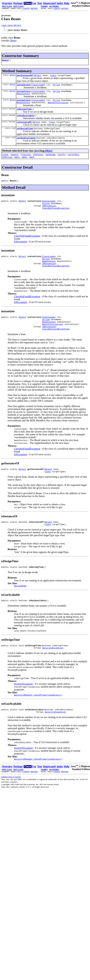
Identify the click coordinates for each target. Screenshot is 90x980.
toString (7, 165)
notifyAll (73, 162)
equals (15, 162)
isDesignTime (24, 114)
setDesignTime (25, 135)
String (56, 88)
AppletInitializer (58, 107)
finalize (26, 162)
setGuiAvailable (26, 145)
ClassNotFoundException (56, 219)
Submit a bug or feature (11, 799)
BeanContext (24, 97)
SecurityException (53, 668)
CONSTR (26, 8)
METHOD (34, 8)
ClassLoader (38, 88)
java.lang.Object (11, 26)
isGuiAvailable (25, 121)
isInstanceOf (24, 128)
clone (5, 162)
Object (13, 42)
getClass (38, 162)
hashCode (50, 162)
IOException (49, 216)
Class (53, 78)
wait (17, 165)
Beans (5, 62)
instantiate (24, 88)
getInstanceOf (25, 78)
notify (62, 162)
